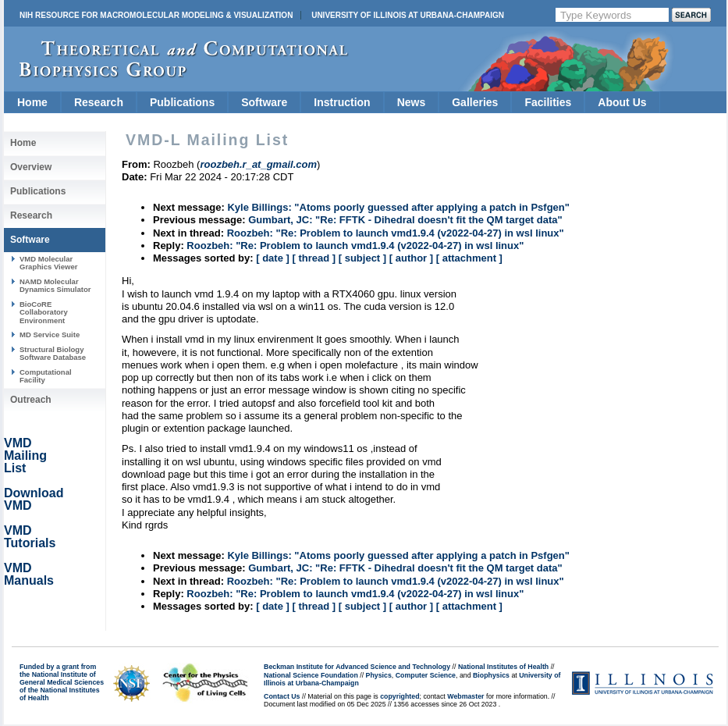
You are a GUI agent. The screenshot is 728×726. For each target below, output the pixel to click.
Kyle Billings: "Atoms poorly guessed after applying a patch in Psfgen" (398, 207)
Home (32, 102)
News (412, 102)
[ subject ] (362, 258)
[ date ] (273, 258)
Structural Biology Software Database (53, 353)
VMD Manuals (29, 574)
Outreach (31, 400)
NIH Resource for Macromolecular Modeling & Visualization (156, 15)
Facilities (548, 102)
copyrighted (400, 696)
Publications (182, 102)
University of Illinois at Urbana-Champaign (408, 15)
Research (99, 102)
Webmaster (465, 696)
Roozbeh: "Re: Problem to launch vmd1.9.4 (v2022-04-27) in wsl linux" (396, 233)
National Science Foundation (311, 675)
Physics (379, 675)
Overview (31, 167)
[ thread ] (314, 258)
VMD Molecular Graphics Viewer (48, 263)
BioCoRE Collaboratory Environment (44, 312)
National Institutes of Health (503, 667)
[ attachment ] (469, 258)
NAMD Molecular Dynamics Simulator (55, 285)
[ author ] (411, 258)
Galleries (475, 102)
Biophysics (491, 675)
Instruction (342, 102)
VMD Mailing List (25, 456)
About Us (622, 102)
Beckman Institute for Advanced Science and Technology (357, 667)
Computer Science (426, 675)
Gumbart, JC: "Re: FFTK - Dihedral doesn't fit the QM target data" (405, 220)
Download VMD (34, 499)
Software (264, 102)
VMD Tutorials (30, 537)
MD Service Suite (50, 335)
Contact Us (282, 696)
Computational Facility (46, 376)
